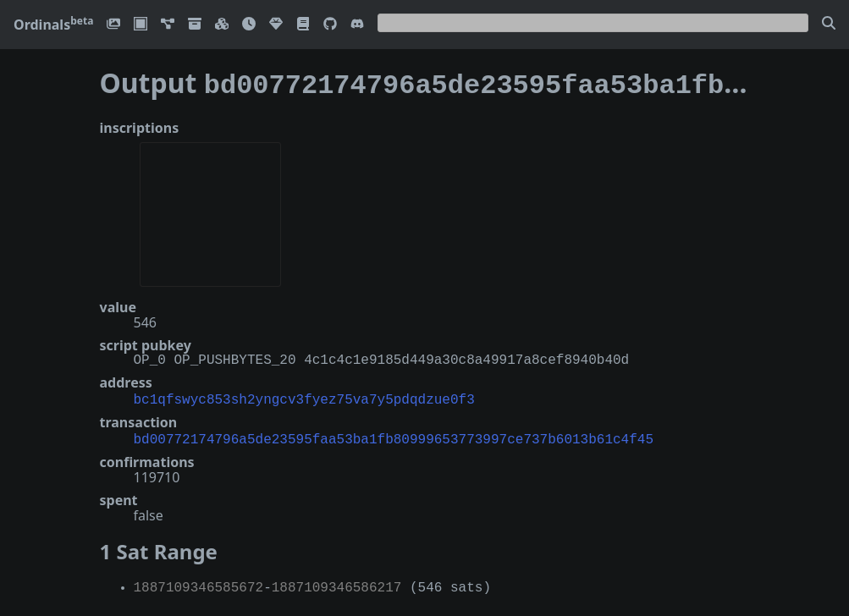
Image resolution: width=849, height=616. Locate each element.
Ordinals (53, 25)
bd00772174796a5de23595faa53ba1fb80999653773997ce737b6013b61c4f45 (394, 433)
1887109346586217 (337, 581)
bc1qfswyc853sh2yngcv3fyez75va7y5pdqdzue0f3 (304, 395)
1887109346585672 (199, 581)
